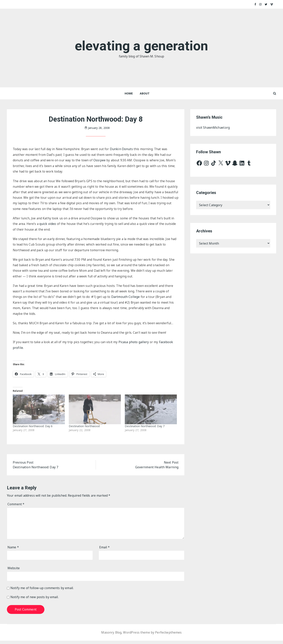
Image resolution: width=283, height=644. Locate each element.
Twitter (266, 4)
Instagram (261, 4)
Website (14, 572)
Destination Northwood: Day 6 (33, 429)
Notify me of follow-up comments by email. (43, 591)
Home (129, 93)
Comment (16, 507)
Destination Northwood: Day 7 (145, 429)
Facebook (255, 4)
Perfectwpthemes (169, 636)
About (145, 93)
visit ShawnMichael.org (214, 128)
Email (105, 551)
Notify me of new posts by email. (35, 600)
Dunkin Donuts (125, 149)
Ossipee (101, 160)
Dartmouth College (127, 299)
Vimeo (272, 4)
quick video (48, 225)
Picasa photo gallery (136, 345)
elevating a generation (141, 46)
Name (13, 551)
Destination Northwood (84, 429)
